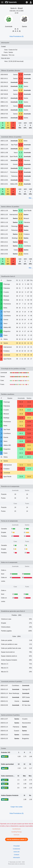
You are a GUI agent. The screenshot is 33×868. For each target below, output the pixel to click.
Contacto (16, 855)
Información (16, 858)
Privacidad (16, 846)
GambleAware (16, 829)
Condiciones (16, 849)
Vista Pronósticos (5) (16, 36)
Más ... (31, 198)
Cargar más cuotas (16, 807)
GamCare (17, 835)
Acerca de (16, 852)
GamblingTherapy (16, 832)
